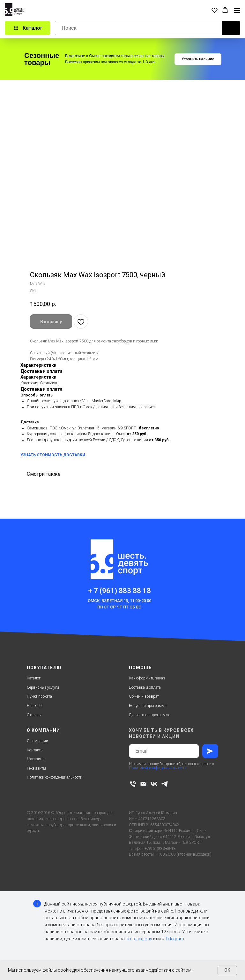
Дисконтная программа (150, 715)
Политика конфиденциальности (55, 777)
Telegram (175, 939)
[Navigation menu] (237, 11)
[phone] (133, 784)
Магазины (36, 759)
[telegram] (164, 784)
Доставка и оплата (145, 687)
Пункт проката (39, 696)
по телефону (139, 939)
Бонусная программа (148, 706)
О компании (37, 741)
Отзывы (34, 715)
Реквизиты (36, 768)
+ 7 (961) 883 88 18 (119, 591)
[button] (215, 10)
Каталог (34, 678)
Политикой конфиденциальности (158, 768)
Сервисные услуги (43, 687)
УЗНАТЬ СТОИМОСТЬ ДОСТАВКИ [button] (53, 455)
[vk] (154, 784)
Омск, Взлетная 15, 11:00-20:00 (119, 601)
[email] (143, 784)
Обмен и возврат (144, 696)
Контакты (35, 750)
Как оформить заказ (147, 678)
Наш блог (35, 706)
